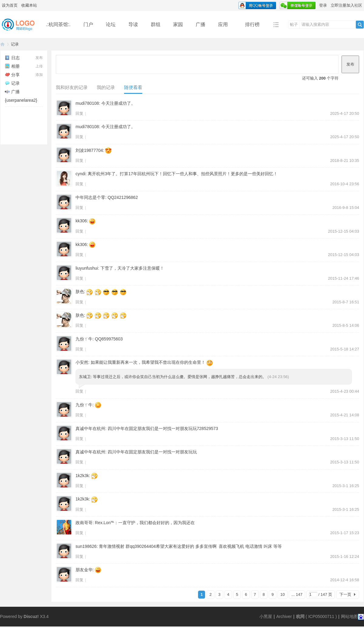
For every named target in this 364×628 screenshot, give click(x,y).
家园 (178, 24)
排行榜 (252, 24)
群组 (156, 24)
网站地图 (349, 616)
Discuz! (31, 616)
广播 (201, 24)
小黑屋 (266, 616)
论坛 (111, 24)
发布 (39, 58)
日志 (12, 58)
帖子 (294, 24)
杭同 (300, 616)
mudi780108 (87, 103)
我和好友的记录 (72, 87)
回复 (79, 113)
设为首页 (10, 5)
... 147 (297, 594)
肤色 (80, 292)
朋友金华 (84, 570)
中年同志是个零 (90, 197)
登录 (323, 5)
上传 (39, 66)
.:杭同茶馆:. (58, 24)
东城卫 (85, 377)
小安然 (82, 362)
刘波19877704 (89, 150)
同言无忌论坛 (2, 44)
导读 (133, 24)
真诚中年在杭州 (90, 428)
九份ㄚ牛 (84, 339)
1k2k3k (82, 476)
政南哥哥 (84, 523)
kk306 (81, 221)
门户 (88, 24)
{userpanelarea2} (21, 100)
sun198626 (86, 546)
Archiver (284, 616)
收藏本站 (29, 5)
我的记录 (106, 87)
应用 (225, 24)
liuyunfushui (87, 268)
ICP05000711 (321, 616)
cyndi (81, 174)
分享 (12, 75)
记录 (15, 44)
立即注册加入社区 (346, 5)
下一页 (345, 594)
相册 (12, 66)
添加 (39, 75)
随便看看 (133, 87)
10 (282, 594)
